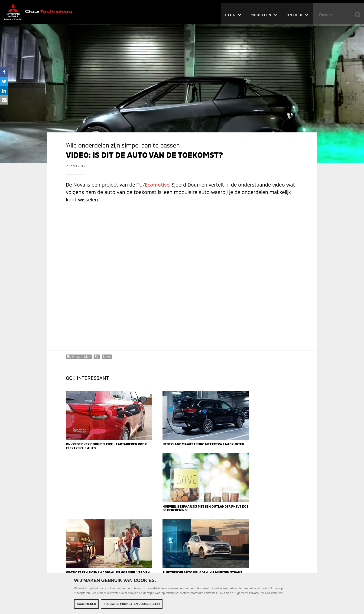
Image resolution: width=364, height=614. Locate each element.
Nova (107, 356)
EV (97, 356)
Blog (232, 12)
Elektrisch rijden (79, 356)
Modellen (264, 12)
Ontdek (297, 12)
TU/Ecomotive (153, 185)
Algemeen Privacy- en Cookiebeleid (132, 604)
